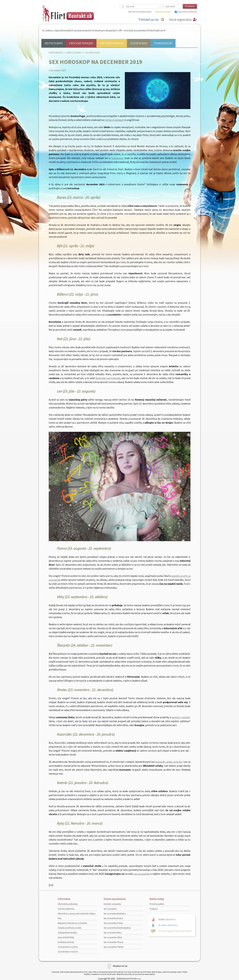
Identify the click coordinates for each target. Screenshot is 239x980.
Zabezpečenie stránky (67, 933)
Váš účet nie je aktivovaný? (140, 12)
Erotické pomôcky (112, 43)
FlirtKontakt (56, 53)
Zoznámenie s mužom (68, 952)
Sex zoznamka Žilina (113, 937)
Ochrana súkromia (66, 909)
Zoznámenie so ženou (68, 947)
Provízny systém (157, 904)
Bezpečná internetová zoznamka (72, 923)
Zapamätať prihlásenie (187, 12)
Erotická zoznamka (112, 904)
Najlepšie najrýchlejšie (108, 378)
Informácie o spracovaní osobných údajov (77, 914)
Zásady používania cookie (70, 928)
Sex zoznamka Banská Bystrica (117, 928)
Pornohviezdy (163, 43)
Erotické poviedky (81, 43)
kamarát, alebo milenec (169, 762)
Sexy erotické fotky (66, 937)
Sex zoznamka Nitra (113, 933)
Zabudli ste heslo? (163, 12)
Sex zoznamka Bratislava (115, 914)
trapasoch (117, 158)
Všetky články (54, 43)
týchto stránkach (114, 120)
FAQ (60, 918)
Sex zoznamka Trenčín (114, 947)
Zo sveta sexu (139, 43)
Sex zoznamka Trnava (113, 942)
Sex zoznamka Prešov (113, 923)
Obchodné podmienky (68, 904)
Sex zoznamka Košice (113, 918)
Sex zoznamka (110, 909)
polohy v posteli (181, 717)
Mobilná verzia (120, 966)
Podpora (154, 909)
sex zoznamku (142, 874)
